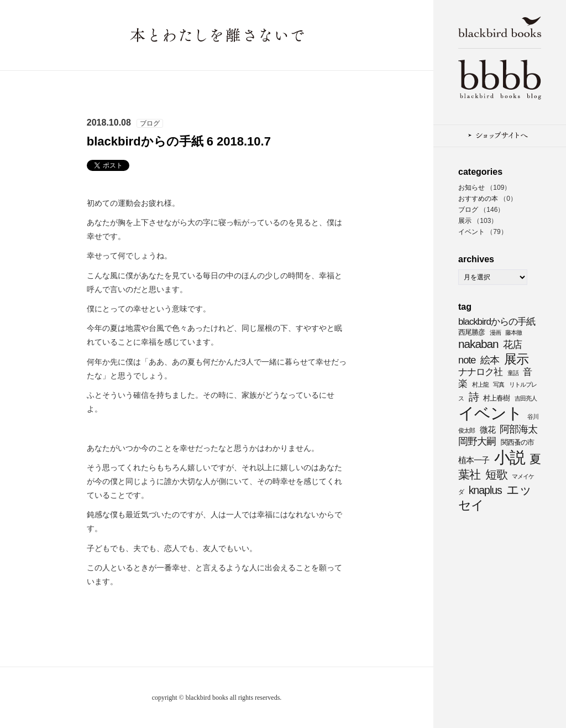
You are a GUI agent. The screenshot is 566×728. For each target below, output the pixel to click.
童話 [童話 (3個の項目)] (513, 373)
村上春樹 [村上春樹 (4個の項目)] (496, 398)
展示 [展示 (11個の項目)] (516, 359)
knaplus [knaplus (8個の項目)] (485, 490)
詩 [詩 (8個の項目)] (474, 397)
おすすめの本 (478, 199)
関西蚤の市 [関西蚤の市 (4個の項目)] (517, 442)
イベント (471, 232)
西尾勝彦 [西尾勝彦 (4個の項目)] (471, 332)
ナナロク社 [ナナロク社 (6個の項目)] (480, 372)
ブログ (468, 210)
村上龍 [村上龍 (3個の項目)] (480, 384)
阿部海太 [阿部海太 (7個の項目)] (518, 429)
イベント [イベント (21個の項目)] (490, 413)
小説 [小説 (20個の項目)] (510, 457)
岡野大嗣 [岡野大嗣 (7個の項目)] (477, 441)
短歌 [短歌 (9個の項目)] (496, 474)
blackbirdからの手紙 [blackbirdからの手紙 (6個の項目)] (497, 322)
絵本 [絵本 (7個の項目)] (490, 360)
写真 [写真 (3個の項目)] (499, 384)
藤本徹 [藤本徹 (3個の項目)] (513, 332)
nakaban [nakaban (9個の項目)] (478, 344)
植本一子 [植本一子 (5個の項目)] (474, 460)
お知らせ (471, 188)
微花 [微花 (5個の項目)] (488, 430)
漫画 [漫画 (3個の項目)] (495, 332)
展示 (465, 221)
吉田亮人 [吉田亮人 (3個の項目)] (526, 398)
